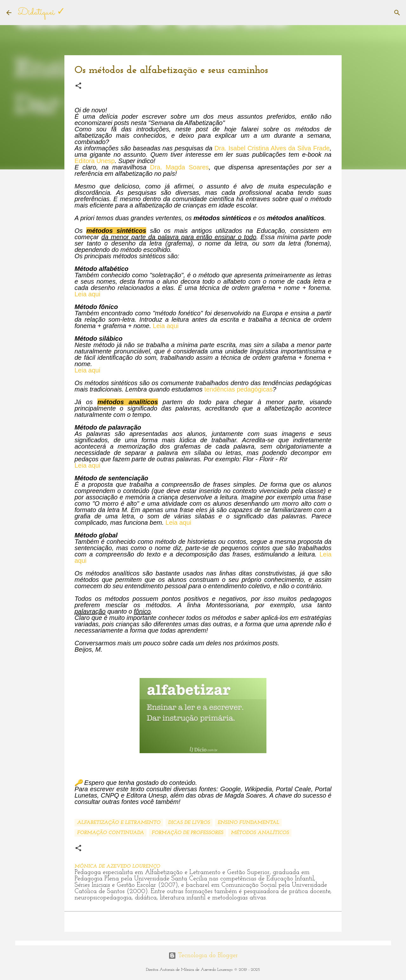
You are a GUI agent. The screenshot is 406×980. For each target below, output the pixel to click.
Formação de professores (187, 833)
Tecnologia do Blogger (203, 956)
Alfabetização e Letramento (119, 823)
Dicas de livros (189, 823)
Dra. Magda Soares (179, 167)
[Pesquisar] (397, 13)
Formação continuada (111, 833)
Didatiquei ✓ (42, 13)
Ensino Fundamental (248, 823)
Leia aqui (87, 294)
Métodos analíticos (260, 833)
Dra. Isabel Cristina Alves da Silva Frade (272, 148)
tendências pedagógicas (239, 389)
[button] (78, 86)
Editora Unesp (95, 161)
